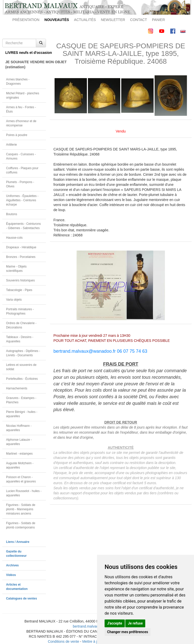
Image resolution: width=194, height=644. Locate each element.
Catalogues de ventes (21, 598)
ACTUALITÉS (85, 20)
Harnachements (17, 388)
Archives (12, 565)
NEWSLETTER (113, 20)
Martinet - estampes (19, 454)
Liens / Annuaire (18, 542)
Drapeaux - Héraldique (21, 247)
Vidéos (11, 575)
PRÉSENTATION (26, 20)
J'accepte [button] (115, 623)
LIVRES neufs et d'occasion (26, 53)
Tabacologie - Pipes (19, 290)
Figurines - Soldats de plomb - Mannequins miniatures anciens (21, 509)
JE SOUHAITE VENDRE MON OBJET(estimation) (26, 64)
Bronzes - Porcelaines (21, 257)
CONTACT (139, 20)
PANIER (159, 20)
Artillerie (11, 145)
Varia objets (14, 300)
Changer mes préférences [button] (128, 632)
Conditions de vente (63, 641)
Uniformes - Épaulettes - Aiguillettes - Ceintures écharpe (22, 200)
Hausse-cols (14, 238)
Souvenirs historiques (20, 280)
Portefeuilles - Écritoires (22, 379)
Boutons (12, 214)
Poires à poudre (17, 135)
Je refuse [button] (135, 623)
